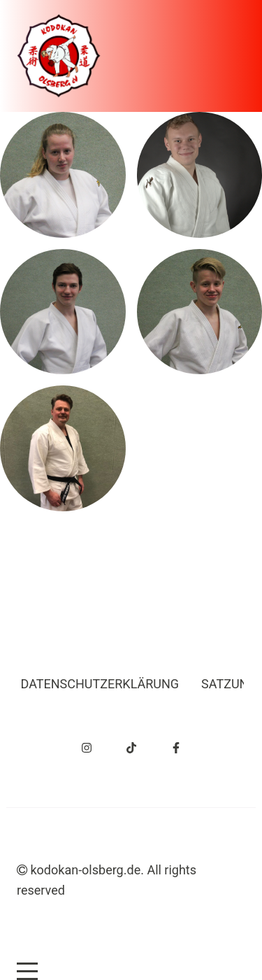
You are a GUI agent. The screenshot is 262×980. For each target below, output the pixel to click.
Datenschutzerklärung (100, 684)
